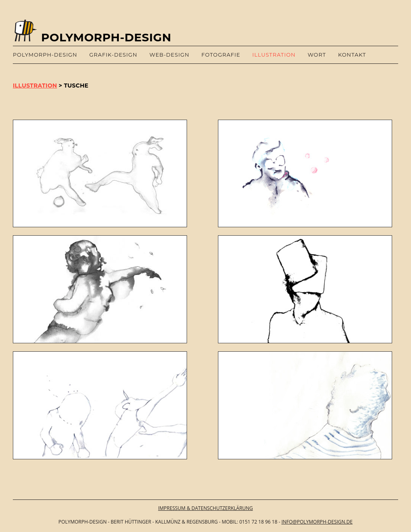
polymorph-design (45, 55)
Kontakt (352, 55)
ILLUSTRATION (35, 86)
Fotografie (221, 55)
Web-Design (169, 55)
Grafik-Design (113, 55)
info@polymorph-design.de (317, 522)
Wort (317, 55)
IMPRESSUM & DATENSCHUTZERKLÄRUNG (205, 508)
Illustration (274, 55)
